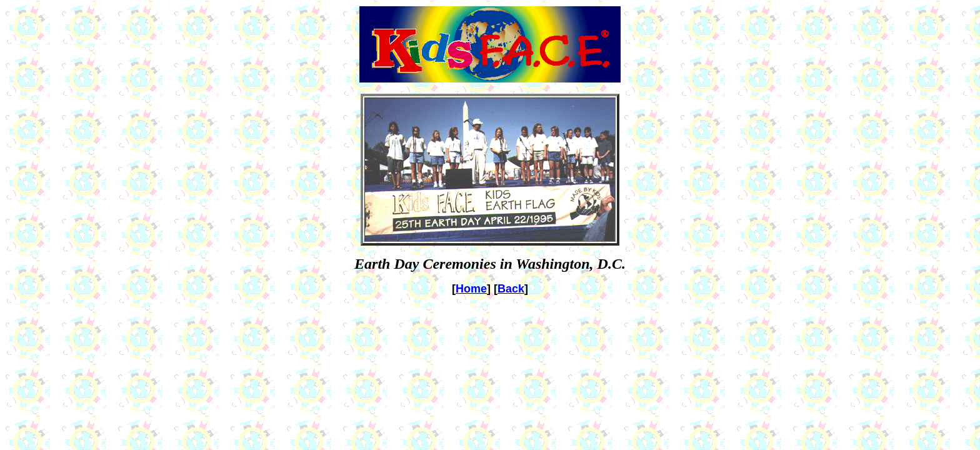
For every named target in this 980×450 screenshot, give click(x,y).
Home (471, 289)
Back (511, 289)
